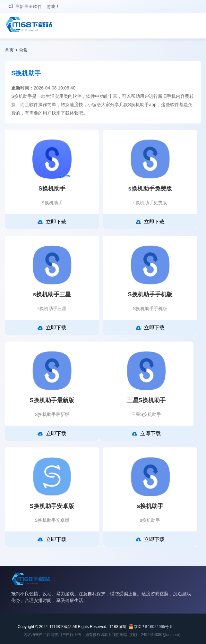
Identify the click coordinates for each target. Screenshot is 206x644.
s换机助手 (150, 506)
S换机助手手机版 (150, 294)
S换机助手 (52, 189)
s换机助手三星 (52, 294)
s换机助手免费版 (150, 189)
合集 (23, 50)
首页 (9, 50)
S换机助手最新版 (52, 400)
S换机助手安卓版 (52, 506)
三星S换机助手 (146, 400)
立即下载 (52, 222)
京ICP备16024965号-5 (153, 627)
